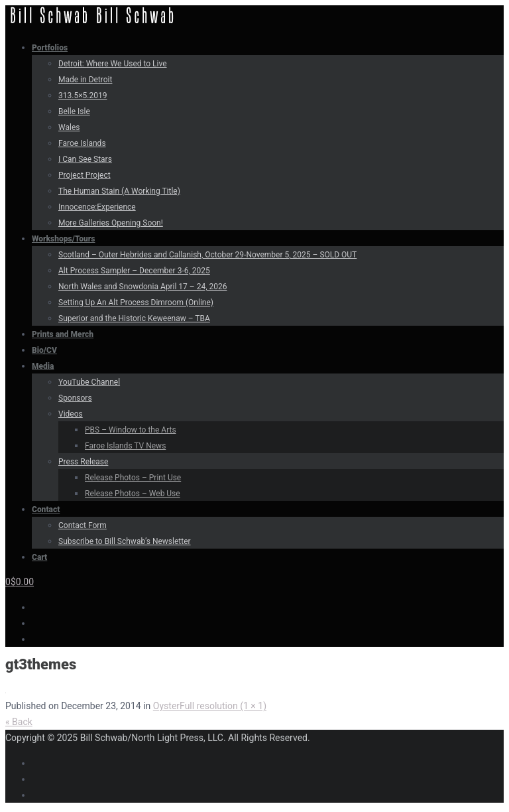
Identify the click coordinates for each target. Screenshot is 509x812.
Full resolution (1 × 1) (223, 706)
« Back (19, 722)
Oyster (166, 706)
